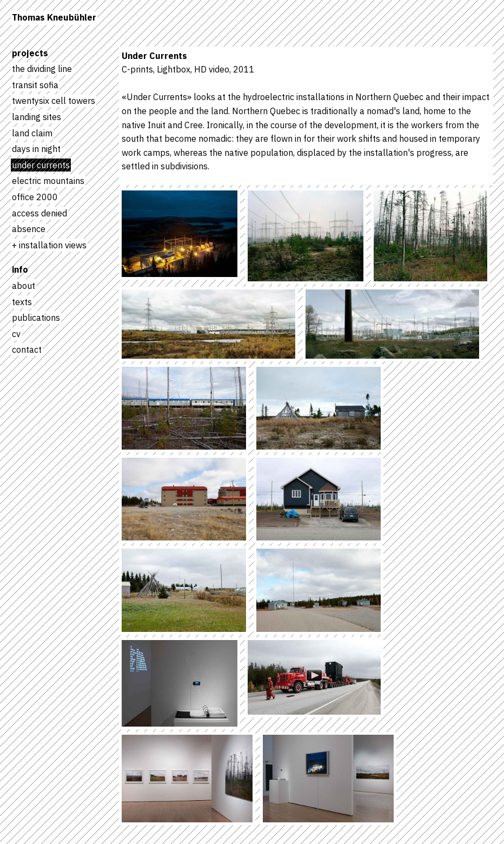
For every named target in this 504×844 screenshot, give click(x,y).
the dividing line (42, 69)
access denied (39, 213)
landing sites (37, 117)
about (24, 286)
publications (36, 318)
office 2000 (35, 197)
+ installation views (49, 245)
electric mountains (48, 181)
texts (22, 302)
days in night (36, 149)
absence (29, 229)
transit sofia (35, 85)
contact (27, 350)
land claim (32, 133)
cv (16, 334)
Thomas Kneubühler (54, 17)
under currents (41, 165)
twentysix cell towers (54, 101)
